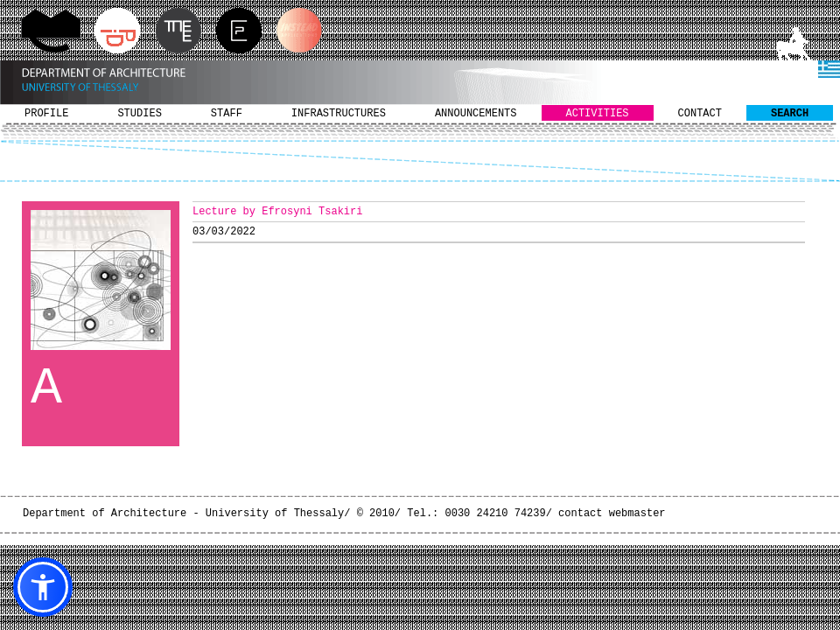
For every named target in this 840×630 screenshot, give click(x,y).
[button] (43, 587)
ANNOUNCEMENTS (476, 114)
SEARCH (790, 114)
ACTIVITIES (598, 114)
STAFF (227, 114)
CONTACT (700, 114)
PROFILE (46, 114)
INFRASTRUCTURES (339, 114)
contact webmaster (612, 514)
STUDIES (139, 114)
